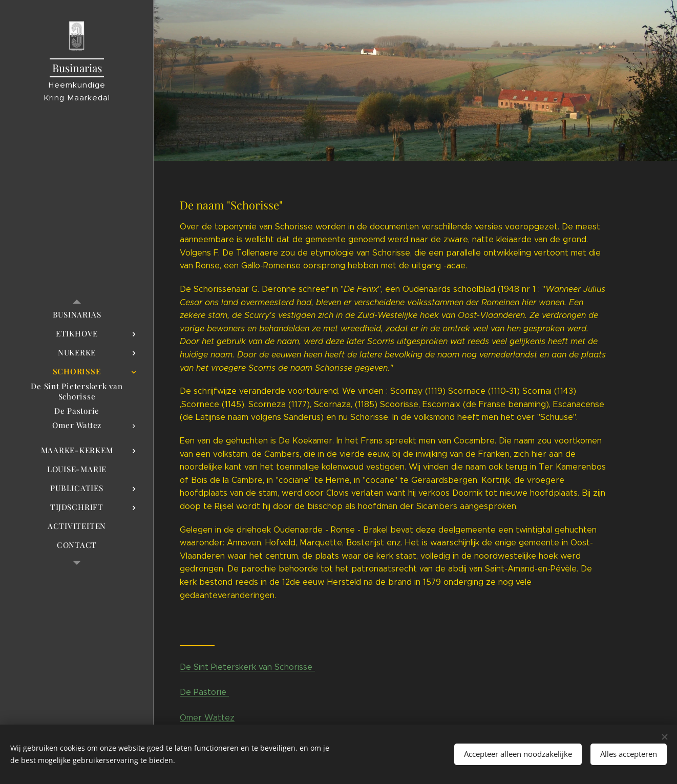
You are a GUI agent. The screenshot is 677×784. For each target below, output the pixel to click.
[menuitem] (77, 315)
